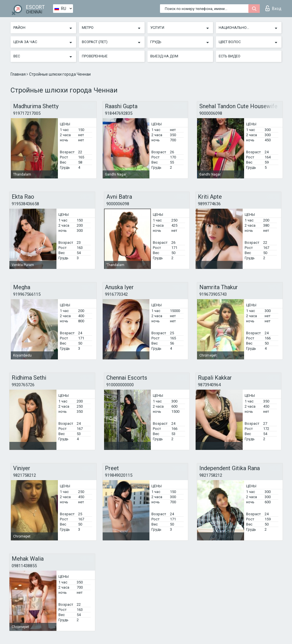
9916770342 (116, 294)
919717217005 (27, 113)
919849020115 (119, 475)
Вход (273, 8)
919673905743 (213, 294)
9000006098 (211, 113)
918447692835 (119, 113)
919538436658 (25, 204)
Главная (19, 74)
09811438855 (24, 566)
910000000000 (120, 385)
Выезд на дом (164, 56)
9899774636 (209, 204)
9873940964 (209, 385)
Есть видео (230, 56)
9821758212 (25, 475)
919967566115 (27, 294)
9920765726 (23, 385)
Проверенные (95, 56)
